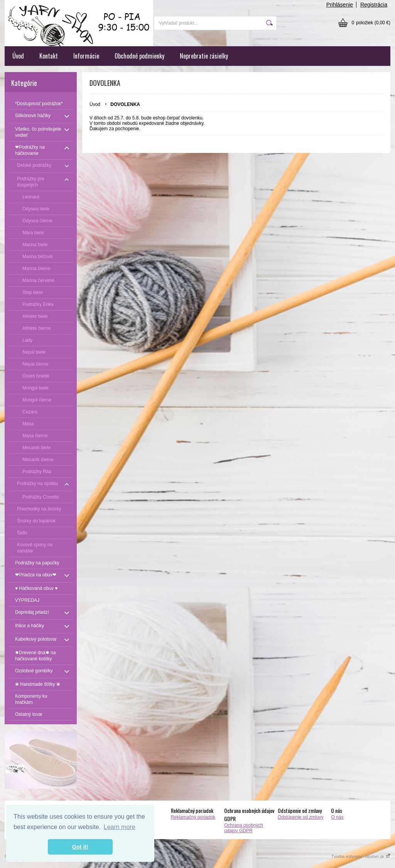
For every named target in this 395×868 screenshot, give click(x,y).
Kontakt (49, 56)
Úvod (18, 56)
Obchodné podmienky (139, 56)
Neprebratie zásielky (204, 56)
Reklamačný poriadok (193, 817)
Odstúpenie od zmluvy (301, 817)
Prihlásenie (340, 5)
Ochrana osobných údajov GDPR (244, 828)
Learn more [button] (120, 827)
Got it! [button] (80, 847)
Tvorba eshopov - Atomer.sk (361, 856)
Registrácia (374, 5)
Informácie (86, 56)
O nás (337, 817)
